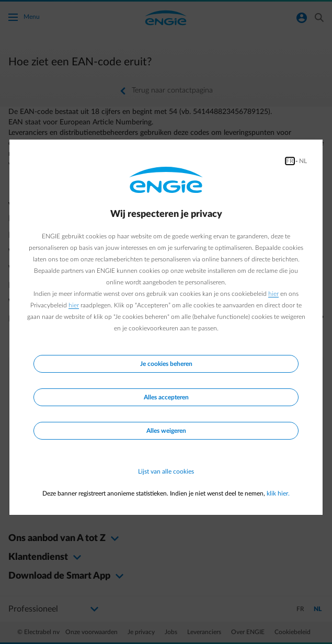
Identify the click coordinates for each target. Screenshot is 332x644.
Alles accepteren (166, 397)
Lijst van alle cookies (166, 471)
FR (290, 161)
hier (273, 294)
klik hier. (278, 493)
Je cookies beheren (166, 364)
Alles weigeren (166, 431)
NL (303, 161)
